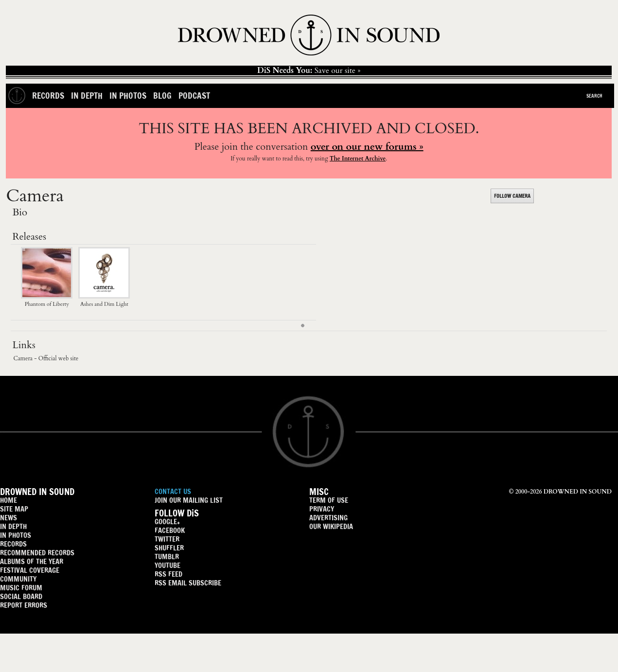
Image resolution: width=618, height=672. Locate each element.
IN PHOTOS (16, 535)
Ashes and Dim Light (104, 300)
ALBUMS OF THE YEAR (32, 561)
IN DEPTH (13, 526)
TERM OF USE (329, 500)
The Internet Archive (358, 159)
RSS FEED (168, 574)
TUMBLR (167, 557)
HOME (9, 500)
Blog (162, 96)
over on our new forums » (367, 147)
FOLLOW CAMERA (512, 196)
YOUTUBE (168, 565)
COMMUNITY (18, 579)
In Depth (87, 96)
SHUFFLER (169, 548)
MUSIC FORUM (21, 588)
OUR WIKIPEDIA (331, 526)
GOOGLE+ (167, 522)
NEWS (9, 518)
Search (594, 96)
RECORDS (13, 544)
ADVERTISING (328, 518)
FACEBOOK (170, 530)
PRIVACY (322, 509)
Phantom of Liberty (47, 300)
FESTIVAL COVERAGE (30, 570)
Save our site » (309, 71)
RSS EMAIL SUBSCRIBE (188, 583)
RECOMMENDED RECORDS (37, 553)
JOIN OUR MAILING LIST (189, 500)
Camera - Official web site (46, 358)
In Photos (128, 96)
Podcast (194, 96)
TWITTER (167, 539)
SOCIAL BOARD (21, 596)
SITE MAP (14, 509)
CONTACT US (173, 491)
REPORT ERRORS (24, 605)
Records (48, 96)
